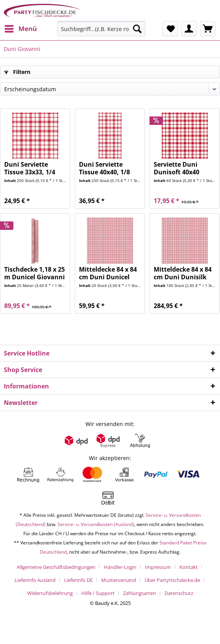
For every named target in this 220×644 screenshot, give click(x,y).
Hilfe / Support (98, 593)
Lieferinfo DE (78, 580)
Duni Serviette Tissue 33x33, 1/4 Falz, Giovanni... (30, 168)
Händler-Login (120, 567)
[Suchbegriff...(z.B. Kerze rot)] (101, 29)
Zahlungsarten (140, 593)
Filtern (17, 72)
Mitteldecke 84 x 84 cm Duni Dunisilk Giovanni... (183, 273)
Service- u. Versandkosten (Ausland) (96, 524)
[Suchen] (137, 29)
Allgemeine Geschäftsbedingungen (56, 567)
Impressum (158, 567)
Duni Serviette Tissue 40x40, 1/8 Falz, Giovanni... (104, 168)
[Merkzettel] (170, 29)
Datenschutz (179, 593)
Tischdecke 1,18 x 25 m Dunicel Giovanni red (34, 273)
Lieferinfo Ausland (35, 580)
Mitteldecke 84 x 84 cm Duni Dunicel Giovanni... (108, 273)
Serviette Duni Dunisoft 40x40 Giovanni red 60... (181, 168)
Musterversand (119, 580)
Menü (21, 28)
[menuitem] (20, 29)
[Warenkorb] (208, 29)
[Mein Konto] (189, 29)
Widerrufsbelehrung (50, 593)
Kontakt (189, 567)
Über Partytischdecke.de (172, 580)
